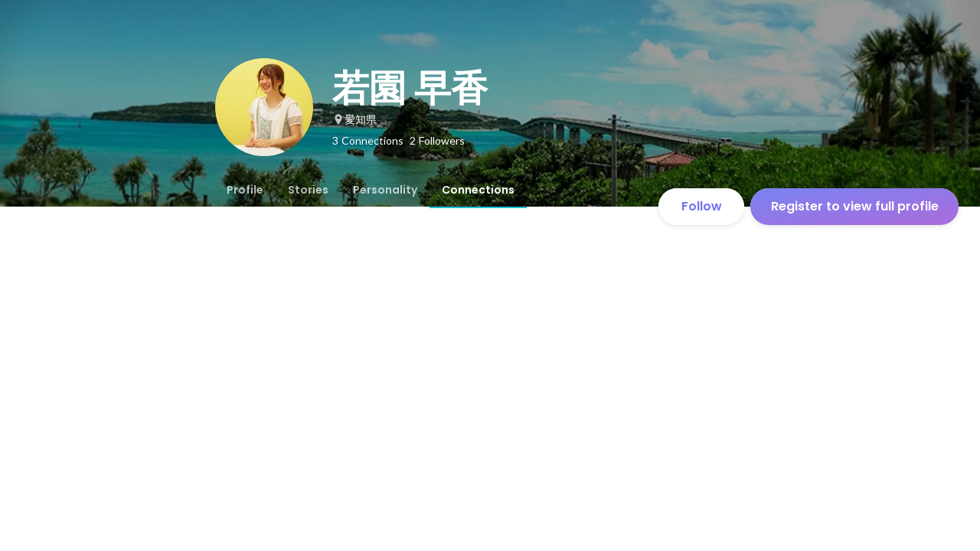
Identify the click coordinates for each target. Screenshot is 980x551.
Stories (308, 190)
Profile (245, 190)
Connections (478, 190)
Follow (702, 206)
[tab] (245, 190)
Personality (385, 190)
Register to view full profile (855, 206)
